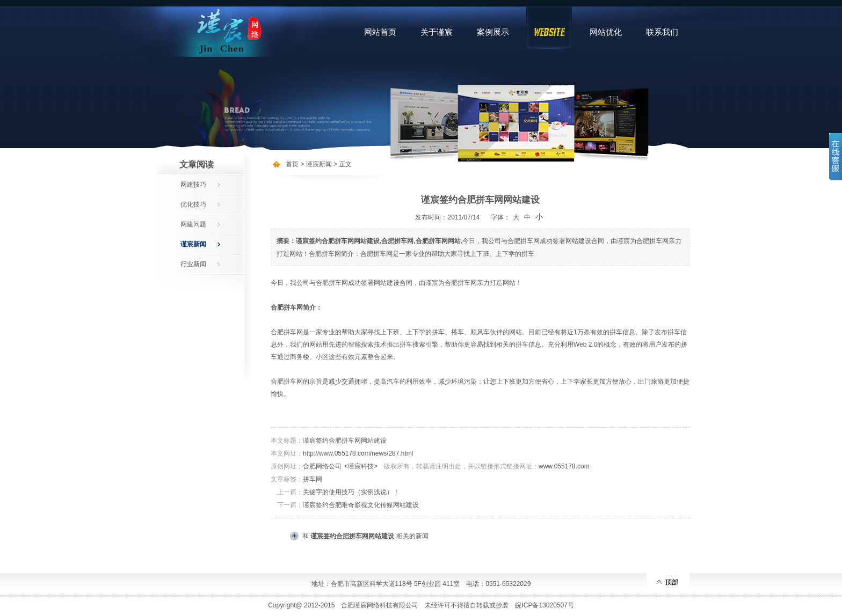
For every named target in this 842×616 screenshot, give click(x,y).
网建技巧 (193, 185)
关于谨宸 (437, 32)
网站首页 (380, 32)
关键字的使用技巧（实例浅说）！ (351, 492)
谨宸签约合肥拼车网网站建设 (345, 441)
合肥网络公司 (322, 466)
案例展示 (493, 32)
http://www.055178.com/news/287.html (358, 453)
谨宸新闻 (193, 244)
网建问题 (193, 224)
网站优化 (606, 32)
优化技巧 (193, 204)
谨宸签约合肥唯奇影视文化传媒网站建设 (361, 505)
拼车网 (313, 479)
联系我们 (662, 32)
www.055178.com (564, 466)
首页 (292, 164)
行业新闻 (193, 264)
